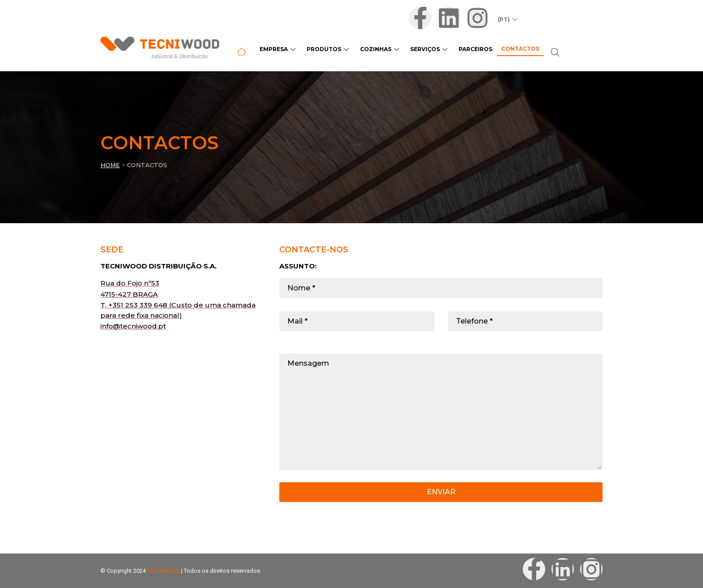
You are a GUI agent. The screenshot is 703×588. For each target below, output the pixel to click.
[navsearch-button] (555, 53)
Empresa (279, 49)
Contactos (520, 49)
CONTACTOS (147, 165)
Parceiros (475, 49)
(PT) (509, 19)
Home (110, 165)
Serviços (430, 49)
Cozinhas (381, 49)
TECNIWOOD (163, 571)
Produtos (329, 49)
